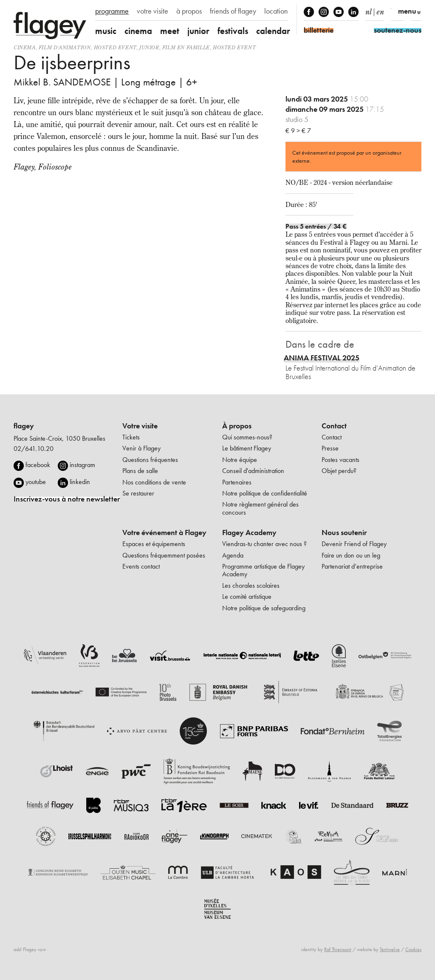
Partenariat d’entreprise (352, 566)
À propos (237, 426)
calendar (273, 31)
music (106, 31)
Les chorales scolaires (251, 585)
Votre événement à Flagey (164, 532)
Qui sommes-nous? (247, 437)
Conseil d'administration (253, 471)
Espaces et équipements (154, 544)
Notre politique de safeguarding (264, 608)
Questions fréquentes (150, 460)
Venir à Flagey (141, 448)
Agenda (233, 555)
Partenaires (237, 482)
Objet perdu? (339, 471)
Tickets (131, 437)
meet (170, 31)
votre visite (153, 11)
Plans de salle (140, 471)
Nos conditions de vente (154, 482)
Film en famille (186, 47)
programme (112, 11)
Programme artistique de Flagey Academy (263, 570)
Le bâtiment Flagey (247, 448)
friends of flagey (233, 11)
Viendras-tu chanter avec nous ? (264, 544)
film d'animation (65, 47)
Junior (149, 47)
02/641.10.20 (34, 449)
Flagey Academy (249, 532)
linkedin (80, 482)
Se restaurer (138, 493)
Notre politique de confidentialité (265, 493)
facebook (38, 465)
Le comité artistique (247, 596)
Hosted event (115, 47)
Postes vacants (340, 460)
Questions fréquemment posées (164, 555)
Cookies (413, 949)
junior (198, 31)
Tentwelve (390, 949)
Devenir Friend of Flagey (354, 544)
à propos (189, 11)
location (276, 11)
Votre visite (140, 426)
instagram (82, 465)
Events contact (141, 566)
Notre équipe (240, 460)
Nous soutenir (344, 532)
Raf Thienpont (338, 949)
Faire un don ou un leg (351, 555)
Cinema (25, 47)
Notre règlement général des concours (260, 508)
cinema (138, 31)
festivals (233, 31)
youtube (36, 482)
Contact (334, 426)
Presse (330, 448)
